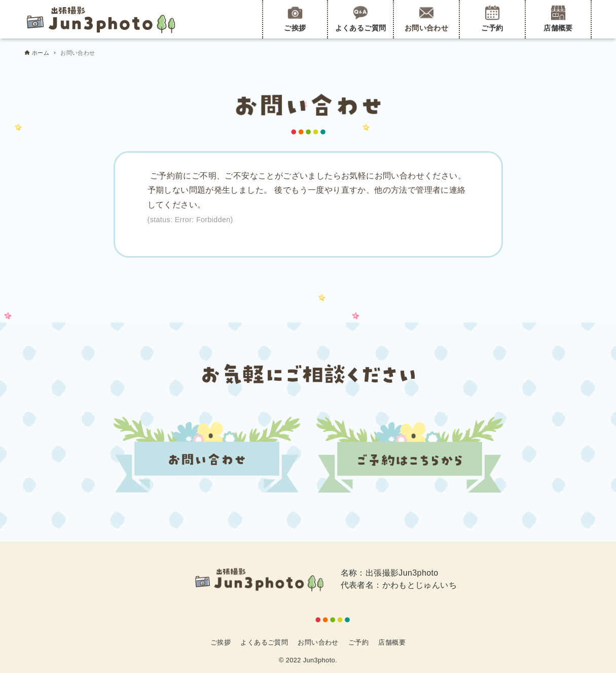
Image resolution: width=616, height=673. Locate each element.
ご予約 (492, 19)
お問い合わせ (426, 19)
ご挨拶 (295, 19)
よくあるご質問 (361, 19)
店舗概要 (558, 19)
